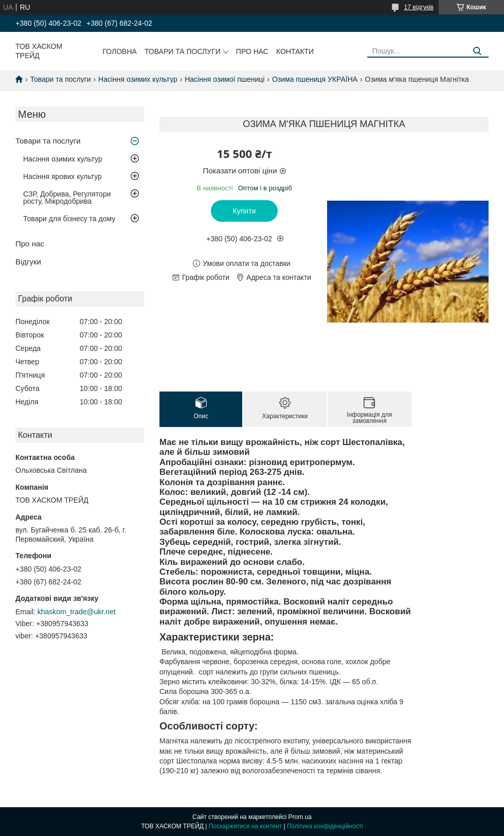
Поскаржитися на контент (245, 826)
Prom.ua (300, 817)
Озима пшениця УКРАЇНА (315, 79)
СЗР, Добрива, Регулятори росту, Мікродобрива (67, 198)
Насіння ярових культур (62, 176)
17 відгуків (419, 7)
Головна (120, 51)
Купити (245, 211)
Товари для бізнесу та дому (69, 219)
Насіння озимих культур (138, 79)
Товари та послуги (183, 51)
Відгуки (28, 262)
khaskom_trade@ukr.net (77, 612)
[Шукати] (477, 51)
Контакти (295, 51)
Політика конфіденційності (325, 826)
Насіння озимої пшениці (224, 79)
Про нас (252, 51)
